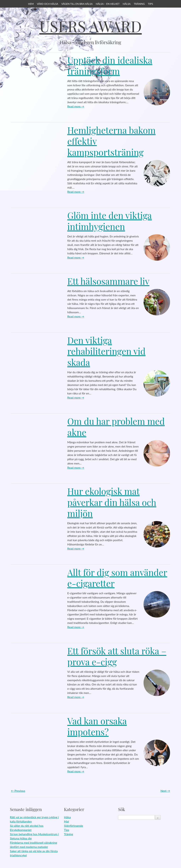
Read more (76, 106)
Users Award (90, 26)
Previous (18, 791)
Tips (150, 4)
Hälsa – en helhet (108, 4)
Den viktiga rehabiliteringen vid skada (106, 351)
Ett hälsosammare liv (108, 281)
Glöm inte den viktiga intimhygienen (110, 221)
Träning (139, 4)
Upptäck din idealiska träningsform (110, 66)
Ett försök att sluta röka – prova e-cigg (117, 656)
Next (165, 791)
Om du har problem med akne (116, 427)
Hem (31, 4)
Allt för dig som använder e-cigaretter (117, 578)
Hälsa (127, 4)
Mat (66, 821)
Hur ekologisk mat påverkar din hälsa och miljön (112, 502)
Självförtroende (74, 826)
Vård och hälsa (48, 4)
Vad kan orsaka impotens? (97, 726)
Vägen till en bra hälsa (77, 4)
